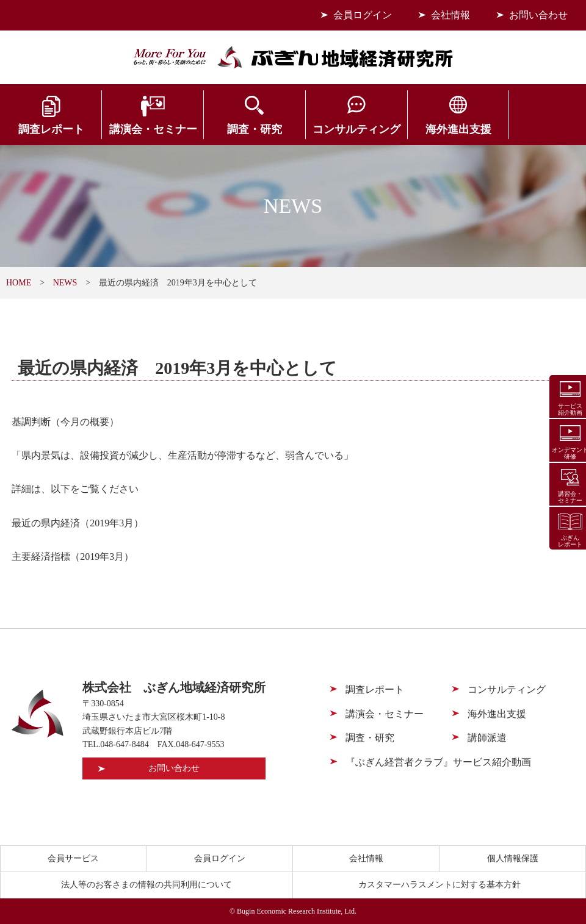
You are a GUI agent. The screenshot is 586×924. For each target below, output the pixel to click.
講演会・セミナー (146, 129)
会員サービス (537, 129)
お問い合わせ (538, 15)
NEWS (65, 283)
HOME (19, 283)
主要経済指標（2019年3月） (73, 557)
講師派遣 (487, 738)
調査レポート (49, 129)
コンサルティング (342, 129)
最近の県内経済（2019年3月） (78, 523)
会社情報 (450, 15)
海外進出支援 (440, 129)
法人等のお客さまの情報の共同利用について (146, 885)
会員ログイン (363, 15)
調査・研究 (244, 129)
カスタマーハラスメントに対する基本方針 (440, 885)
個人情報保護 (513, 858)
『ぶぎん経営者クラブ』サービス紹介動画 (438, 762)
